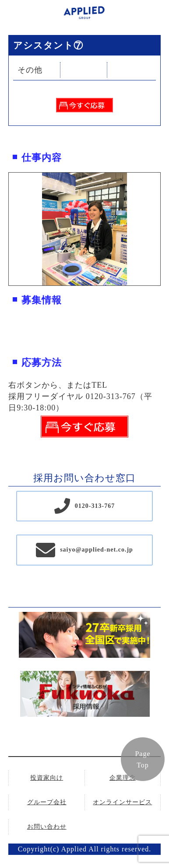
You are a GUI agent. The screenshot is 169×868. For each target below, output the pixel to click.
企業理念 (123, 778)
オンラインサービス (122, 802)
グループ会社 (47, 802)
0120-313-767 (95, 506)
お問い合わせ (47, 827)
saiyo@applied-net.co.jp (97, 550)
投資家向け (47, 778)
